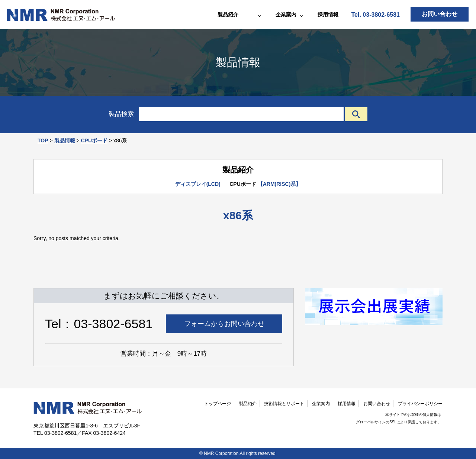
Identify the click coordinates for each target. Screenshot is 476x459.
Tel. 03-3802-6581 (376, 15)
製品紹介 (248, 404)
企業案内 (321, 404)
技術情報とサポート (284, 404)
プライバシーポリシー (420, 404)
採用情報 (328, 14)
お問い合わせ (440, 14)
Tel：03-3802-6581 (99, 324)
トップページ (218, 404)
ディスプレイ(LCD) (198, 184)
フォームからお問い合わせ (224, 324)
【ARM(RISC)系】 (279, 184)
